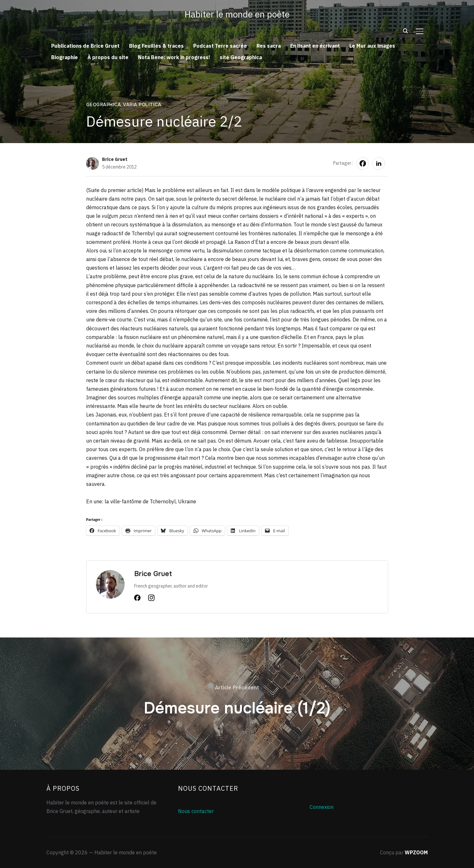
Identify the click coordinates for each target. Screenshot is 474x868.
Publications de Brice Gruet (85, 46)
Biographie (65, 57)
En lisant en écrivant (315, 46)
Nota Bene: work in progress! (174, 57)
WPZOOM (416, 852)
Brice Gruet (115, 159)
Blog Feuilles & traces (156, 46)
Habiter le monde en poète (237, 14)
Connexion (322, 807)
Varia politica (142, 105)
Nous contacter (196, 811)
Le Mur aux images (372, 46)
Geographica (104, 105)
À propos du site (108, 57)
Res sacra (269, 46)
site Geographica (241, 57)
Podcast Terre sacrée (220, 46)
